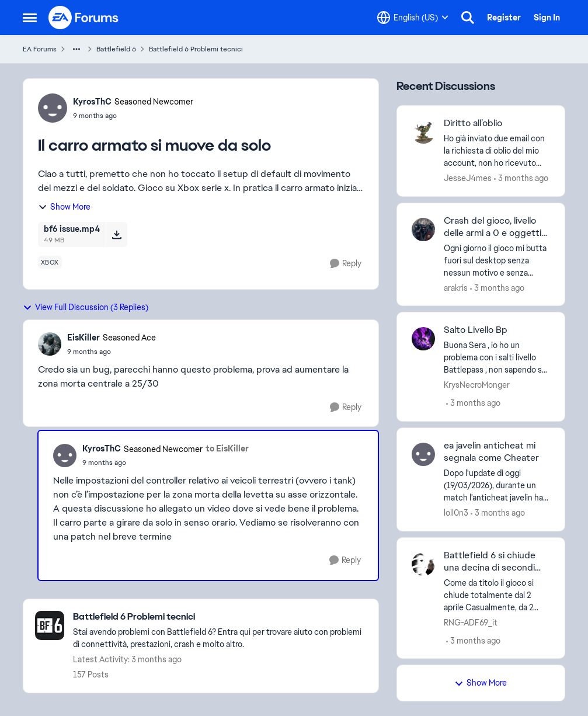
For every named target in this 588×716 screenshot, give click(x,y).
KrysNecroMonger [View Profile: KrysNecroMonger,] (477, 385)
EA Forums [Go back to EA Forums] (40, 49)
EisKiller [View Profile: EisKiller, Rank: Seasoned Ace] (83, 338)
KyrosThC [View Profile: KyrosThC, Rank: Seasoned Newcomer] (92, 102)
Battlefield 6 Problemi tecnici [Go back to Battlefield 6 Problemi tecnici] (196, 49)
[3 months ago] (521, 178)
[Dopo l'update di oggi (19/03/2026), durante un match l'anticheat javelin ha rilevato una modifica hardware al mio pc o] (497, 486)
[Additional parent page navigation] (76, 49)
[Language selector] (413, 18)
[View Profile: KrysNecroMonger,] (423, 339)
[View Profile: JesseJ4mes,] (423, 132)
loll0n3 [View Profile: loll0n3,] (456, 513)
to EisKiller (227, 449)
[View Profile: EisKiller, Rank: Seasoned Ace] (50, 344)
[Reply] (346, 264)
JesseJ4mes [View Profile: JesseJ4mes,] (468, 178)
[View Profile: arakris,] (423, 230)
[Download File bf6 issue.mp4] (116, 234)
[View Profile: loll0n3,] (423, 454)
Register (504, 18)
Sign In (547, 18)
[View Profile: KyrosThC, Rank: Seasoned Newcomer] (53, 108)
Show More (64, 207)
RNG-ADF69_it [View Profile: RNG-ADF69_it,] (471, 622)
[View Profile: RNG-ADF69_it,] (423, 564)
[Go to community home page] (84, 18)
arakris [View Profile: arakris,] (456, 287)
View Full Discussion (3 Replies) (86, 307)
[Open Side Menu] (30, 18)
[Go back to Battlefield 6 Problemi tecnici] (220, 617)
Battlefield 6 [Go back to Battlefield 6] (116, 49)
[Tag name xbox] (50, 262)
